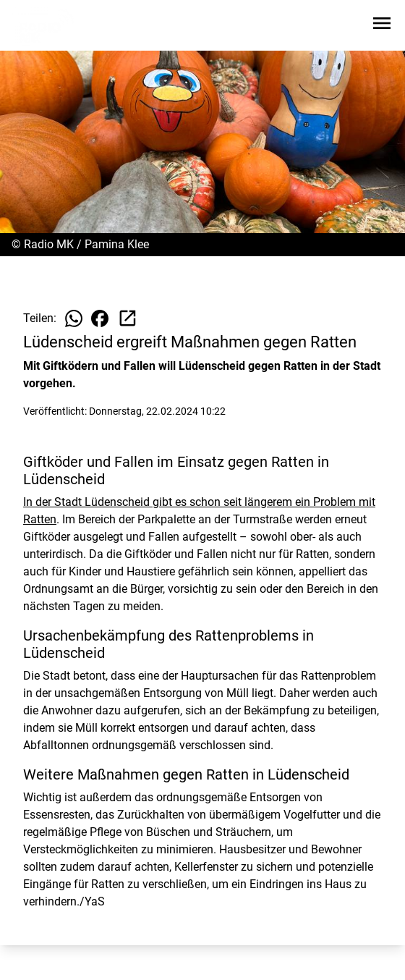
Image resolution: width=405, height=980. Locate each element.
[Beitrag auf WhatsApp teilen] (74, 318)
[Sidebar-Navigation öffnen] (382, 26)
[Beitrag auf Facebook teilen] (100, 318)
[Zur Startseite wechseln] (46, 26)
